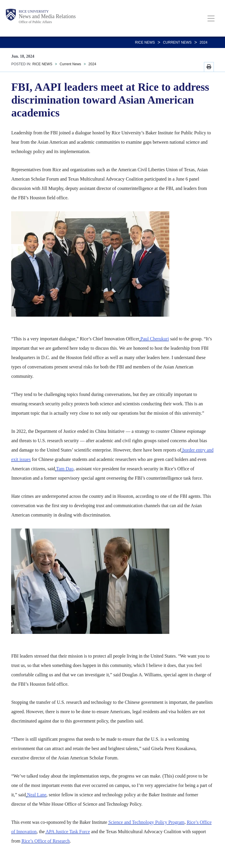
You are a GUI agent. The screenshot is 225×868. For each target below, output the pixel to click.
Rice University (34, 11)
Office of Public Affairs (35, 22)
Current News (177, 42)
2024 (203, 42)
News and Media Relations (47, 16)
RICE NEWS (145, 42)
